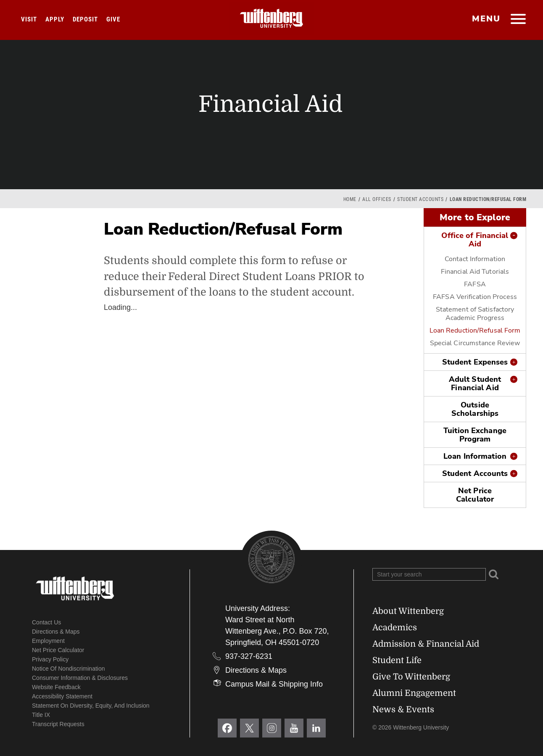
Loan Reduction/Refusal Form (475, 330)
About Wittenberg (408, 611)
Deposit (85, 19)
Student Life (397, 660)
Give (113, 19)
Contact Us (46, 622)
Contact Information (475, 259)
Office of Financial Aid (475, 240)
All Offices (377, 199)
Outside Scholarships (475, 409)
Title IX (41, 715)
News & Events (403, 710)
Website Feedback (56, 687)
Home (350, 199)
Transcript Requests (58, 724)
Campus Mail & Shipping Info (274, 684)
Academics (395, 628)
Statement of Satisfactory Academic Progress (475, 314)
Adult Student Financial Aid (475, 383)
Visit (29, 19)
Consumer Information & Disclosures (80, 678)
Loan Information (475, 456)
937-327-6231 (249, 656)
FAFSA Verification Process (475, 297)
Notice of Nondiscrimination (69, 669)
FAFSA (475, 284)
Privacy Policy (50, 659)
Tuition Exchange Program (475, 435)
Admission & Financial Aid (426, 644)
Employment (48, 641)
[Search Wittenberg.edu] (429, 574)
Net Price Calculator (475, 495)
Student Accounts (420, 199)
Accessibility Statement (62, 696)
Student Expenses (475, 362)
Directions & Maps (56, 632)
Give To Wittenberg (411, 677)
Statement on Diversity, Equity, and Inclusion (91, 706)
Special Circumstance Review (475, 343)
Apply (55, 19)
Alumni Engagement (414, 693)
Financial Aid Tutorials (475, 272)
